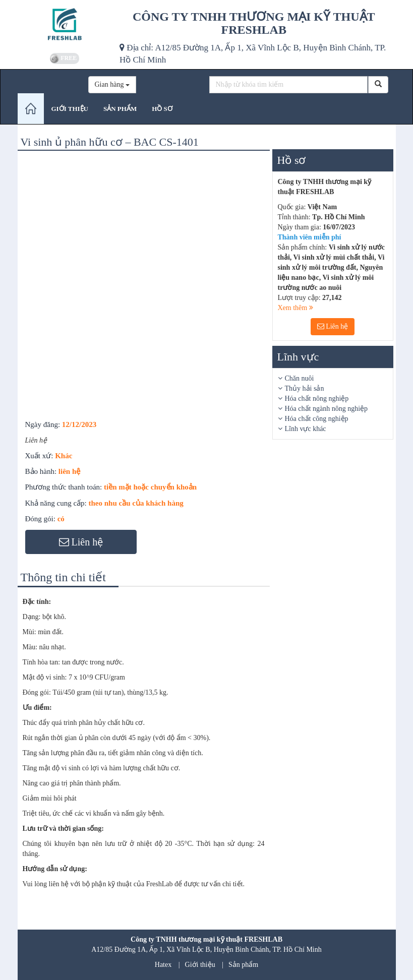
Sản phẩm (243, 965)
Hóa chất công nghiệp (317, 419)
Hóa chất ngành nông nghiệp (327, 409)
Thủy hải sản (305, 388)
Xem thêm (296, 308)
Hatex (163, 965)
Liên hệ (333, 326)
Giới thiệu (200, 965)
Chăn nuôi (300, 378)
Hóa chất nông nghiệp (317, 399)
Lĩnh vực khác (306, 429)
